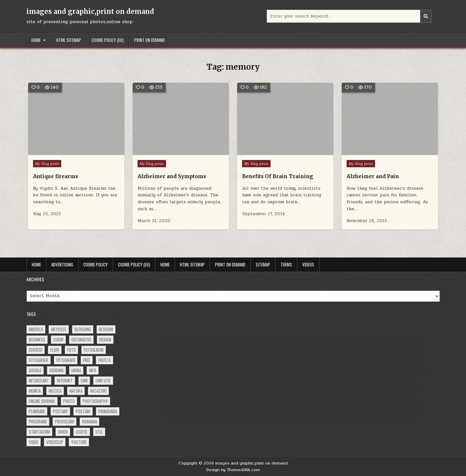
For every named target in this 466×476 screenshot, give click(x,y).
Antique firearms (56, 176)
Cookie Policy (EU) (108, 40)
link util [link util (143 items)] (103, 380)
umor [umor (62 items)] (63, 432)
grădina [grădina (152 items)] (56, 370)
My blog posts (47, 164)
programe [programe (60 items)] (38, 421)
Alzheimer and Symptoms (172, 176)
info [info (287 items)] (93, 370)
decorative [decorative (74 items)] (81, 339)
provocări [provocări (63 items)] (64, 421)
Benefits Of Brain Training (278, 176)
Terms (286, 264)
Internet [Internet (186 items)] (65, 380)
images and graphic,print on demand (90, 11)
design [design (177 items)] (105, 339)
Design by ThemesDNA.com (233, 470)
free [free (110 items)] (87, 360)
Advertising (62, 264)
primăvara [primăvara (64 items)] (108, 411)
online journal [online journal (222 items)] (42, 401)
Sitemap (263, 264)
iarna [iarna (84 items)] (76, 370)
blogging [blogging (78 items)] (83, 329)
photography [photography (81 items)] (95, 401)
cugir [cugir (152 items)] (58, 339)
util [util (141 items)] (99, 432)
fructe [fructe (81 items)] (105, 360)
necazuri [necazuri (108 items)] (98, 391)
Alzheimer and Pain (373, 176)
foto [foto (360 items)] (71, 350)
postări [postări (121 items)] (83, 411)
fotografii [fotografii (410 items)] (66, 360)
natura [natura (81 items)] (76, 391)
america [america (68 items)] (36, 329)
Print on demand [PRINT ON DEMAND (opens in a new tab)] (149, 40)
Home (36, 40)
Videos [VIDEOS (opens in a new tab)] (308, 264)
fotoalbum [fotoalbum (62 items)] (94, 350)
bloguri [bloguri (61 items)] (106, 329)
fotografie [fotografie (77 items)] (39, 360)
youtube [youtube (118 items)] (79, 442)
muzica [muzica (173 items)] (55, 391)
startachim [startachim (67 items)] (39, 432)
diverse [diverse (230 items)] (36, 350)
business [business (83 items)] (37, 339)
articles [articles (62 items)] (59, 329)
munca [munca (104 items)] (35, 391)
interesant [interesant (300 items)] (39, 380)
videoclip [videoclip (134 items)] (55, 442)
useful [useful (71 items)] (82, 432)
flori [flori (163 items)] (55, 350)
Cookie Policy (96, 264)
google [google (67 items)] (35, 370)
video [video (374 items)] (34, 442)
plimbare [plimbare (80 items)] (37, 411)
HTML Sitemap (69, 40)
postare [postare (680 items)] (60, 411)
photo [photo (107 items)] (69, 401)
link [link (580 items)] (84, 380)
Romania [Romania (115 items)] (89, 421)
